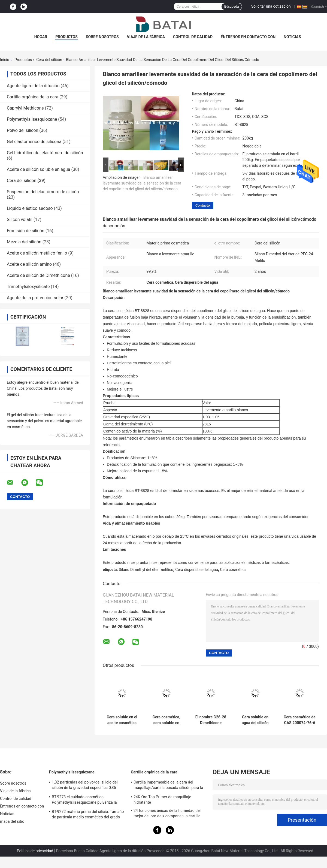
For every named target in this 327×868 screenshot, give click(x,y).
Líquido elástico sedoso (30, 208)
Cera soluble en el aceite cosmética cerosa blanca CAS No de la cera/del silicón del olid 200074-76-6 (122, 720)
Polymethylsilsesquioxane (32, 119)
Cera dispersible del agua (196, 570)
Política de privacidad (35, 851)
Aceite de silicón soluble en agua (39, 169)
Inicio (5, 60)
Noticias (292, 37)
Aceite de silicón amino (29, 264)
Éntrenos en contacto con (248, 37)
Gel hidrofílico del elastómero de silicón (45, 153)
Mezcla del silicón (24, 242)
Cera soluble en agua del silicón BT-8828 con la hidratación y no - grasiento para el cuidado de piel (255, 720)
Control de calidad (193, 37)
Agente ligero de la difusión (33, 86)
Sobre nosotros (102, 37)
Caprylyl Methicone (25, 108)
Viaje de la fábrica (146, 37)
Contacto (203, 205)
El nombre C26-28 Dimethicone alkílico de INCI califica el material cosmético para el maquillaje (211, 720)
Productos (66, 37)
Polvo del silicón (22, 130)
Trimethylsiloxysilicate (28, 287)
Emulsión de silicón (26, 231)
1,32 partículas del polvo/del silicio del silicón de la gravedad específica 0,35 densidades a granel (85, 786)
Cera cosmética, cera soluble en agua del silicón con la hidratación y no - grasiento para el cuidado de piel (166, 720)
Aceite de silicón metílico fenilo (37, 253)
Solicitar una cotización (271, 6)
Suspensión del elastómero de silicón (43, 192)
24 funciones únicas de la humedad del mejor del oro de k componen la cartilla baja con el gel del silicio (167, 814)
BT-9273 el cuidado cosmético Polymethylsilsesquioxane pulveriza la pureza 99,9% (84, 800)
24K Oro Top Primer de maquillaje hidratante (162, 800)
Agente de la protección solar (35, 298)
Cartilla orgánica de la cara (33, 97)
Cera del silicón (49, 60)
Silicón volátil (20, 220)
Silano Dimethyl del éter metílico (146, 570)
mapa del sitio (12, 821)
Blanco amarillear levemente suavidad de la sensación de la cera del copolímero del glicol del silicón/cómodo (142, 183)
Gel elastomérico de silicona (34, 142)
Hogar (41, 37)
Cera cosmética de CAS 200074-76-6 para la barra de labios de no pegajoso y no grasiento (300, 720)
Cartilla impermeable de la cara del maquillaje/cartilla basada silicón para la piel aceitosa (168, 786)
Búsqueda (232, 7)
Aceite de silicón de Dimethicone (38, 275)
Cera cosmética (233, 570)
